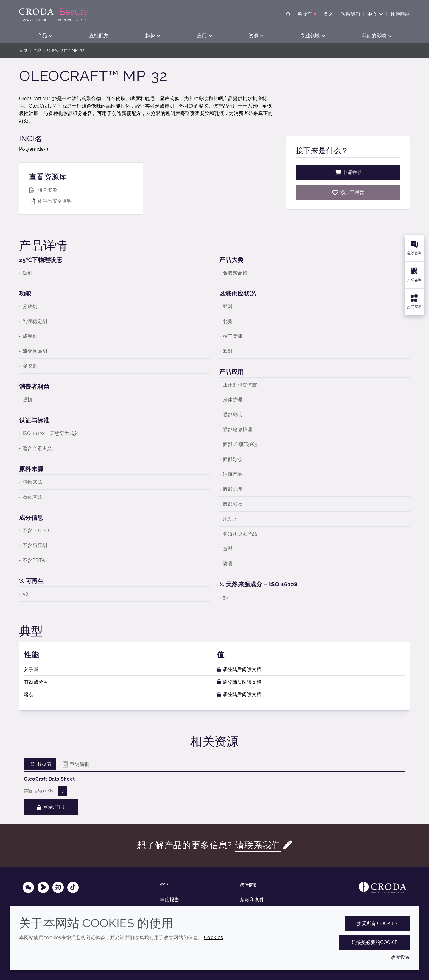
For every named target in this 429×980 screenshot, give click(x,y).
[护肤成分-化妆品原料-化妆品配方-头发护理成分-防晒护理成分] (54, 13)
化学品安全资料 (50, 202)
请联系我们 (258, 846)
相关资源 (43, 191)
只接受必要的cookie (375, 942)
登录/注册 (51, 808)
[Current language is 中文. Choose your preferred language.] (375, 14)
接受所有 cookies (377, 924)
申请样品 (348, 173)
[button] (45, 36)
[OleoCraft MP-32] (348, 193)
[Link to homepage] (383, 887)
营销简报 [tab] (75, 765)
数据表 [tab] (40, 765)
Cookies (214, 938)
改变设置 (400, 957)
